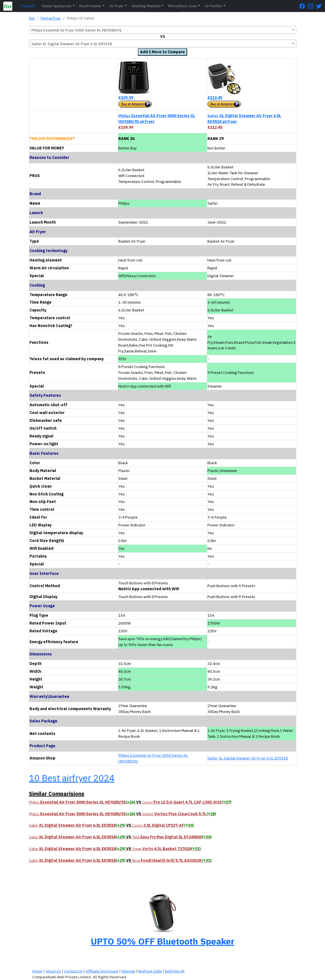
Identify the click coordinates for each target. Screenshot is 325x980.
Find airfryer (51, 18)
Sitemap (128, 971)
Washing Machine (146, 6)
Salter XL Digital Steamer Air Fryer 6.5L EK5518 (248, 758)
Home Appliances (57, 6)
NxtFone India (150, 971)
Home (37, 971)
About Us (53, 971)
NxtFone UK (175, 971)
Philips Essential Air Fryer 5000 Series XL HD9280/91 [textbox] (77, 30)
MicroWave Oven (183, 6)
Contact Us (73, 971)
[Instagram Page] (312, 6)
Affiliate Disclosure (102, 971)
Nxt (32, 18)
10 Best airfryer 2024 (72, 778)
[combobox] (163, 30)
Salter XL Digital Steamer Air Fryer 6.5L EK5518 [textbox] (72, 44)
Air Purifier (214, 6)
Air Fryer (116, 6)
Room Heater (91, 6)
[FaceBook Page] (304, 6)
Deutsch (28, 6)
